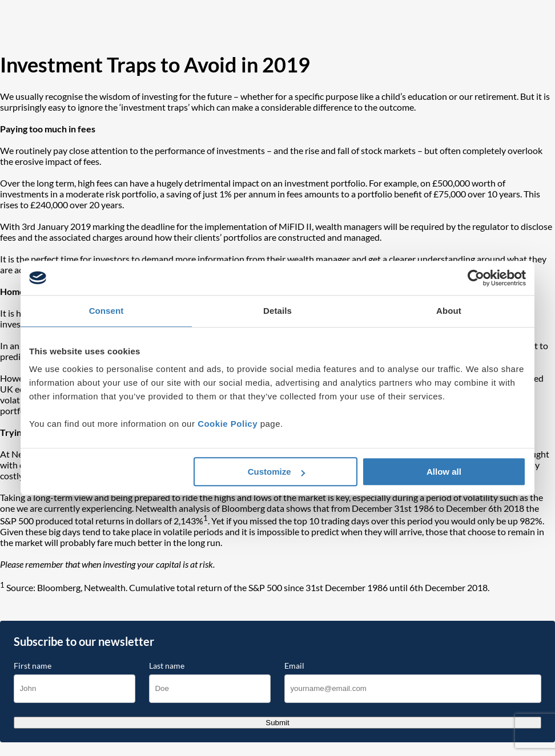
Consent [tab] (106, 311)
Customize (276, 472)
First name (33, 666)
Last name (167, 666)
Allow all (444, 472)
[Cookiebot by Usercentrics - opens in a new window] (476, 278)
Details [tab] (277, 311)
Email (294, 666)
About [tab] (449, 311)
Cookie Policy (228, 424)
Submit (277, 723)
